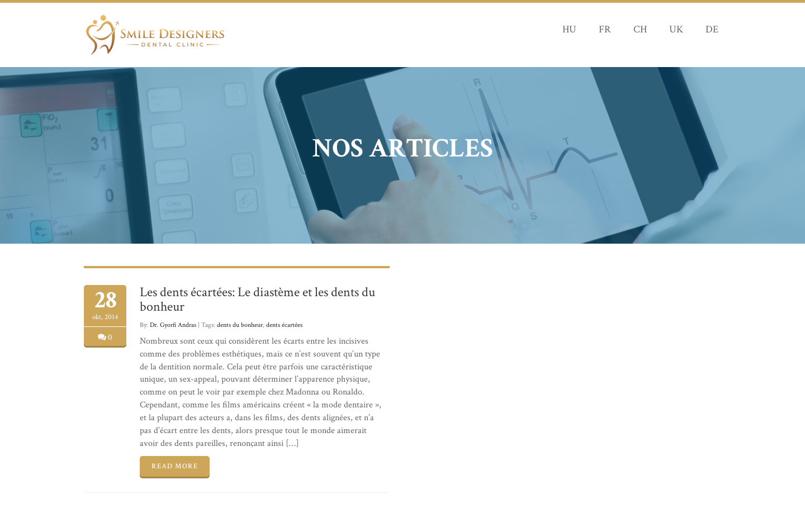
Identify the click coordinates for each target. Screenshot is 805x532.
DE (712, 29)
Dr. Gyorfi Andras (173, 325)
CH (640, 29)
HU (569, 29)
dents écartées (284, 325)
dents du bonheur (240, 325)
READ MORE (175, 466)
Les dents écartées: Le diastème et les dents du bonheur (257, 299)
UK (676, 29)
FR (605, 29)
